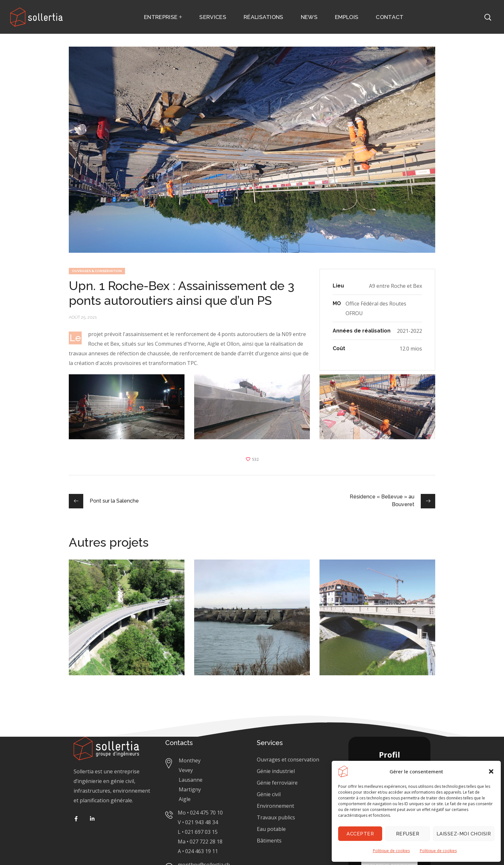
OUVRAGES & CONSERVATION (97, 271)
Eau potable (271, 829)
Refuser (408, 834)
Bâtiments (269, 841)
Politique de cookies (391, 851)
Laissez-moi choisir (464, 834)
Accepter (360, 834)
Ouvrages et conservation (288, 760)
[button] (491, 771)
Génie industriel (276, 771)
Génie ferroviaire (278, 783)
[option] (127, 622)
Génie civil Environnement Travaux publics (276, 806)
